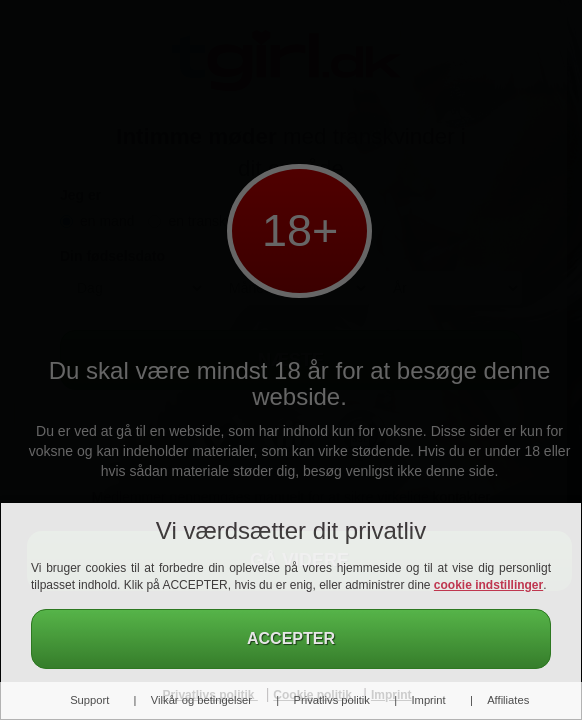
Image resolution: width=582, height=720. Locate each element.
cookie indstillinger (488, 585)
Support (89, 700)
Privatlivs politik (331, 700)
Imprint (428, 700)
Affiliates (508, 700)
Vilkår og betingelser (201, 700)
